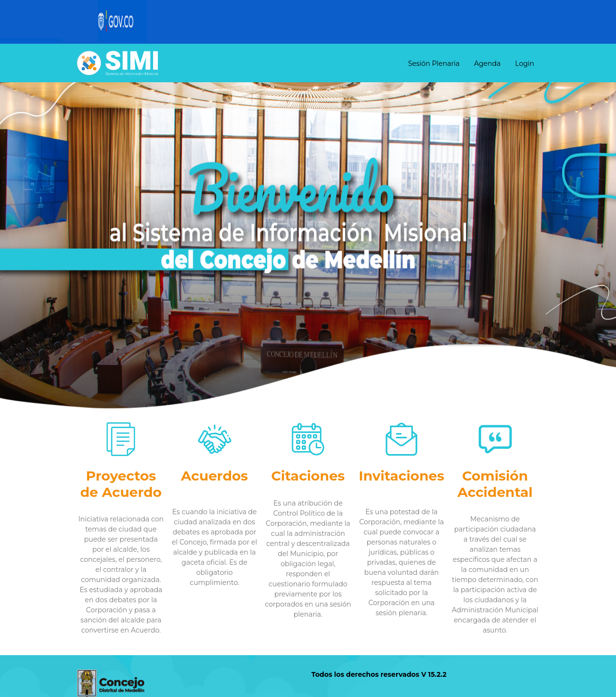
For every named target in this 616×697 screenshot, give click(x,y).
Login (525, 63)
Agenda (487, 63)
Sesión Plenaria (434, 63)
